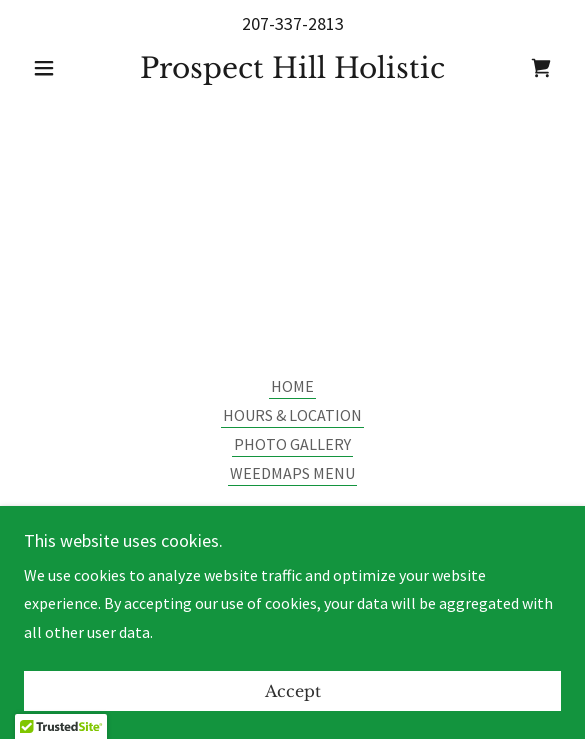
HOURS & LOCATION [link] (292, 415)
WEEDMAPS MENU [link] (292, 473)
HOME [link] (292, 386)
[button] (64, 68)
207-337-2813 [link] (293, 23)
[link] (293, 69)
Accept (293, 691)
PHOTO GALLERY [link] (292, 444)
